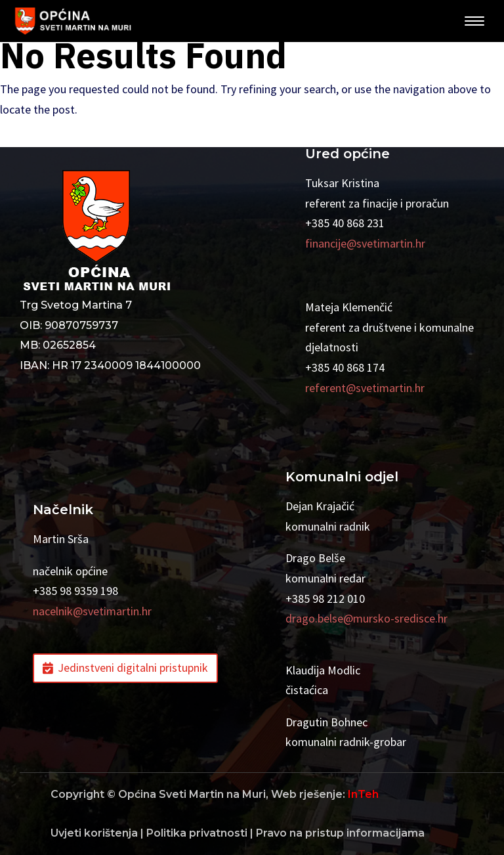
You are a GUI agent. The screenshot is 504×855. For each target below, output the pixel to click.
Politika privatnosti (197, 833)
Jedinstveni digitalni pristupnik (133, 668)
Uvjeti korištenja (94, 833)
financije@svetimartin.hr (365, 243)
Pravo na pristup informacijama (340, 833)
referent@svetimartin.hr (365, 388)
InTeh (363, 794)
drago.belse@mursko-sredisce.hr (367, 618)
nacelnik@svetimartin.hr (92, 611)
